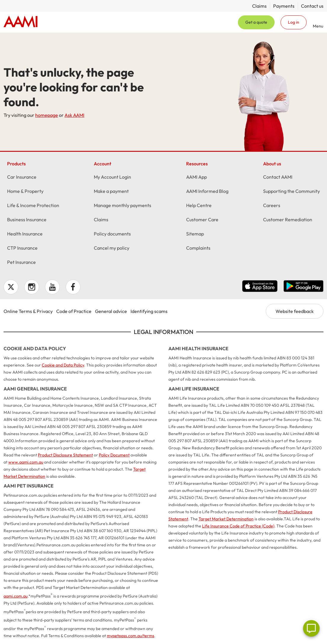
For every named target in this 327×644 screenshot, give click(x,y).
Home (21, 22)
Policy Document (114, 455)
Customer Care (202, 220)
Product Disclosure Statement (65, 455)
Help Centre (199, 206)
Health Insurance (25, 235)
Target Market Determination (226, 519)
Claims (259, 6)
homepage (47, 115)
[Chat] (311, 628)
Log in (294, 22)
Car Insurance (22, 178)
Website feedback (295, 311)
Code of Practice (74, 311)
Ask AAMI (74, 115)
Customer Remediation (288, 220)
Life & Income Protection (33, 206)
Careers (272, 206)
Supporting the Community (291, 192)
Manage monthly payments (123, 206)
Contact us (312, 6)
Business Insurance (27, 220)
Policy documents (112, 235)
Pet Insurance (21, 263)
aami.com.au (16, 596)
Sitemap (195, 235)
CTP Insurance (22, 249)
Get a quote (256, 22)
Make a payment (111, 192)
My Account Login (112, 178)
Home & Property (25, 192)
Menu (318, 26)
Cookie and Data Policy (63, 365)
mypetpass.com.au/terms (131, 636)
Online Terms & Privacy (28, 311)
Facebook (73, 287)
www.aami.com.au (26, 462)
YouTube (52, 287)
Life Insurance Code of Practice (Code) (238, 526)
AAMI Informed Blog (207, 192)
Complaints (198, 249)
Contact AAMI (278, 178)
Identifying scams (149, 311)
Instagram (32, 287)
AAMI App (196, 178)
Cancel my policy (112, 249)
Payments (284, 6)
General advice (111, 311)
